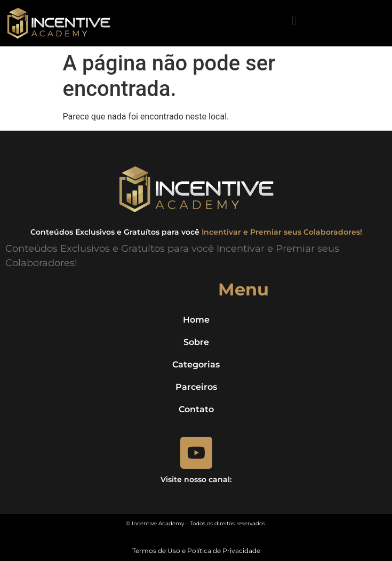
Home (196, 320)
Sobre (196, 342)
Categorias (196, 364)
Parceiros (196, 387)
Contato (196, 409)
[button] (294, 21)
